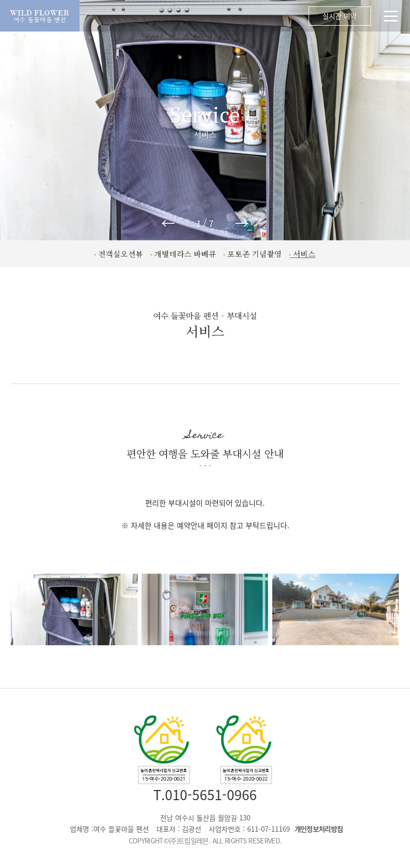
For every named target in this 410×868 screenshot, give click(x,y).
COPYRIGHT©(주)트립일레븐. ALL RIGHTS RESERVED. (205, 840)
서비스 (304, 254)
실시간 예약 (339, 16)
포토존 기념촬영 (255, 254)
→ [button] (242, 223)
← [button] (168, 223)
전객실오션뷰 (121, 254)
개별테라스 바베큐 (185, 254)
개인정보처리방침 (319, 829)
